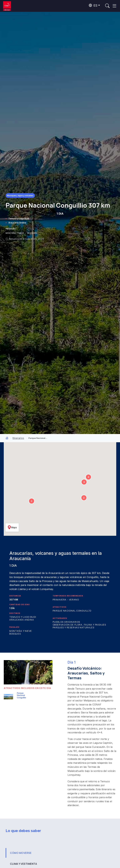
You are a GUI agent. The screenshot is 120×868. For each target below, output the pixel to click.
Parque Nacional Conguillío (72, 611)
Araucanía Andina (17, 223)
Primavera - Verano (66, 600)
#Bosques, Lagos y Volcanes (20, 195)
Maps (12, 528)
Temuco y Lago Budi (19, 219)
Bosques (15, 634)
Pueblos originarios (66, 622)
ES (93, 5)
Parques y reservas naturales (74, 627)
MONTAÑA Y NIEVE (15, 233)
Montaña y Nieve (21, 631)
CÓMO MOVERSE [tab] (21, 853)
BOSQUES (32, 233)
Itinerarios (18, 438)
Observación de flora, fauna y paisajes (79, 625)
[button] (32, 501)
